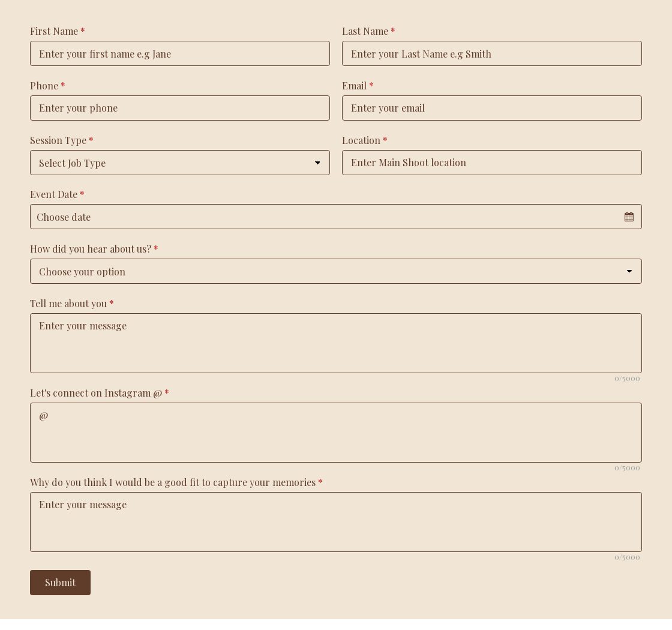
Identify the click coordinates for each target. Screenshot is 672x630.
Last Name (369, 31)
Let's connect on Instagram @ (100, 393)
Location (365, 140)
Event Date (57, 194)
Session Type (62, 140)
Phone (48, 85)
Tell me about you (72, 303)
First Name (58, 31)
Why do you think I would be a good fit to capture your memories (176, 482)
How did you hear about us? (94, 249)
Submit (60, 582)
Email (358, 85)
